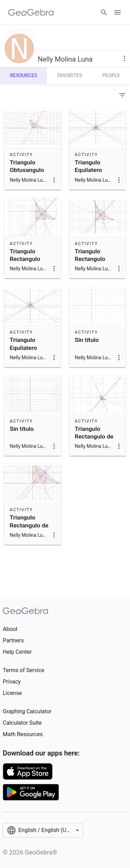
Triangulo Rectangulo (25, 255)
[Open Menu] (118, 12)
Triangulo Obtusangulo (27, 166)
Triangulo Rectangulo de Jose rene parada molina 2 (97, 440)
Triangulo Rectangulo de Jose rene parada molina (29, 529)
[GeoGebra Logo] (31, 12)
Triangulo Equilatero (88, 166)
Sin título (87, 340)
